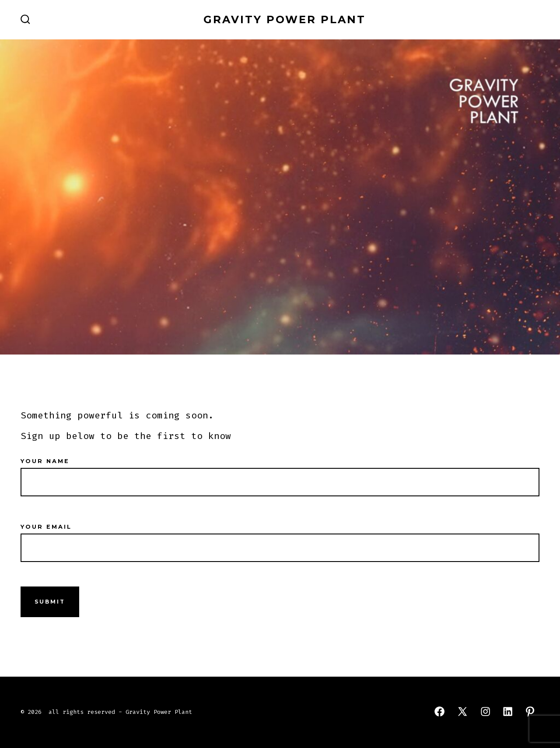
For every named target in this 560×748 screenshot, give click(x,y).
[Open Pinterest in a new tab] (530, 711)
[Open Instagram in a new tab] (485, 711)
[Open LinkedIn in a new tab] (508, 711)
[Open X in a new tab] (462, 711)
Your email (280, 537)
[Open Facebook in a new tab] (439, 711)
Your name (280, 472)
